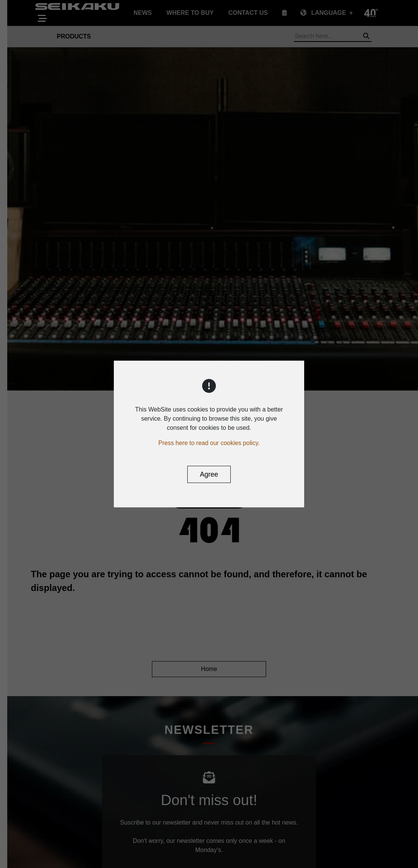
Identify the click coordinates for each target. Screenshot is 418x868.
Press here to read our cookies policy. (209, 443)
